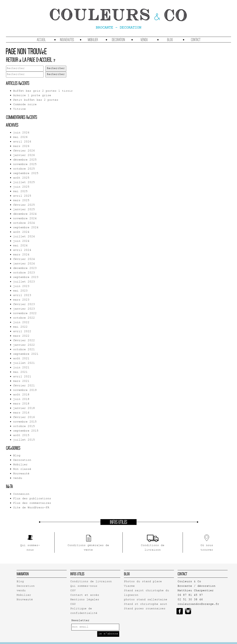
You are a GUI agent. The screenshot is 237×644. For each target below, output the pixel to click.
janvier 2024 (24, 264)
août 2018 (21, 395)
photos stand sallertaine (146, 600)
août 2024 (21, 232)
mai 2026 (20, 137)
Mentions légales (85, 600)
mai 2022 (20, 327)
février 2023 (24, 305)
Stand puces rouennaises (145, 609)
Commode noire (25, 105)
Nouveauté (21, 474)
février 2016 (24, 417)
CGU (73, 604)
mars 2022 (21, 336)
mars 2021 (21, 381)
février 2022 (24, 341)
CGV (73, 591)
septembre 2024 (26, 228)
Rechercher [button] (56, 69)
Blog (170, 40)
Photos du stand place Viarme (143, 584)
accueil (41, 40)
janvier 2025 (24, 210)
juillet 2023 (24, 282)
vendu (144, 40)
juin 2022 (21, 323)
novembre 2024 (25, 219)
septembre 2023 (26, 277)
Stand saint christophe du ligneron (146, 593)
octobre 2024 (24, 223)
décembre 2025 (25, 160)
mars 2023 (21, 300)
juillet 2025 (24, 183)
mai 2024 (20, 246)
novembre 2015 (25, 422)
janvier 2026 (24, 155)
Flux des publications (32, 499)
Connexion (21, 494)
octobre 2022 (24, 318)
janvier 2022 (24, 345)
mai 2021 (20, 372)
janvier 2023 (24, 309)
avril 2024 (22, 250)
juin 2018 (21, 399)
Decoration (118, 40)
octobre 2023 (24, 273)
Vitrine (20, 109)
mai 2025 (20, 192)
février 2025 (24, 205)
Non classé (22, 469)
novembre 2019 (25, 390)
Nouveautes (67, 40)
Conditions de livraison (91, 582)
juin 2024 (21, 241)
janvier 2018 (24, 408)
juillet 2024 (24, 237)
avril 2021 (22, 377)
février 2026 (24, 151)
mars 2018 (21, 404)
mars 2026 (21, 146)
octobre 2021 (24, 350)
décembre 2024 (25, 214)
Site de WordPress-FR (31, 508)
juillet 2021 (24, 363)
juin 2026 (21, 133)
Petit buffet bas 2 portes (36, 100)
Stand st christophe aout (146, 604)
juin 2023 (21, 286)
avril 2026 (22, 142)
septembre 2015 (26, 431)
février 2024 (24, 259)
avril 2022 (22, 332)
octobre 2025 (24, 169)
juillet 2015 (24, 440)
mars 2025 (21, 201)
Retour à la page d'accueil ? (31, 60)
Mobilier (93, 40)
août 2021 (21, 359)
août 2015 (21, 436)
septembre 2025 (26, 174)
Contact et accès (85, 595)
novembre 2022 (25, 314)
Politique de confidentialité (84, 611)
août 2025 (21, 178)
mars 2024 (21, 255)
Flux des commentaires (32, 503)
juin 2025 (21, 187)
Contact (196, 40)
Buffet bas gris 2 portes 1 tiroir (43, 91)
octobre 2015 (24, 427)
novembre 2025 (25, 165)
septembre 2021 (26, 354)
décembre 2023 (25, 268)
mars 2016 (21, 413)
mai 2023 (20, 291)
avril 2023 (22, 296)
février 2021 (24, 386)
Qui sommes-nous (84, 586)
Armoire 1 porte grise (32, 96)
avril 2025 (22, 196)
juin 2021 (21, 368)
